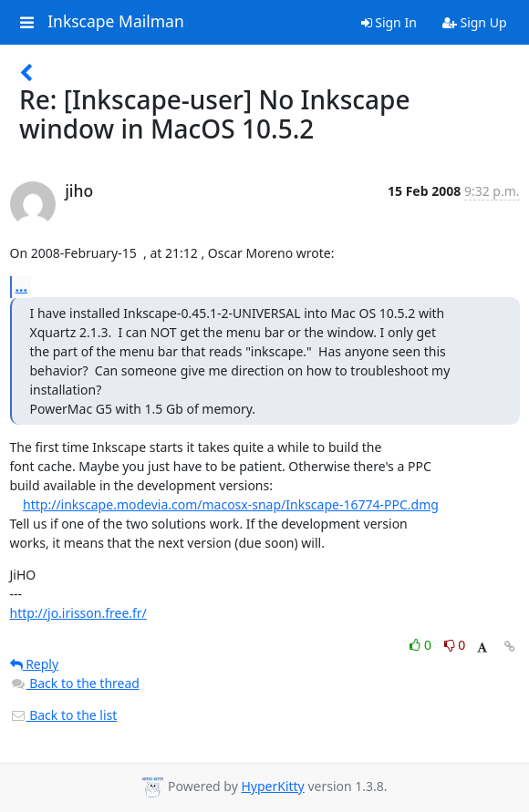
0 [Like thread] (422, 645)
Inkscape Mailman (116, 22)
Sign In (389, 22)
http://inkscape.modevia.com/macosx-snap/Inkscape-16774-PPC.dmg (231, 504)
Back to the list (64, 715)
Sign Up (475, 22)
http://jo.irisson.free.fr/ (78, 613)
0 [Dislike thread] (455, 645)
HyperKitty (272, 786)
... (22, 286)
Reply (35, 664)
